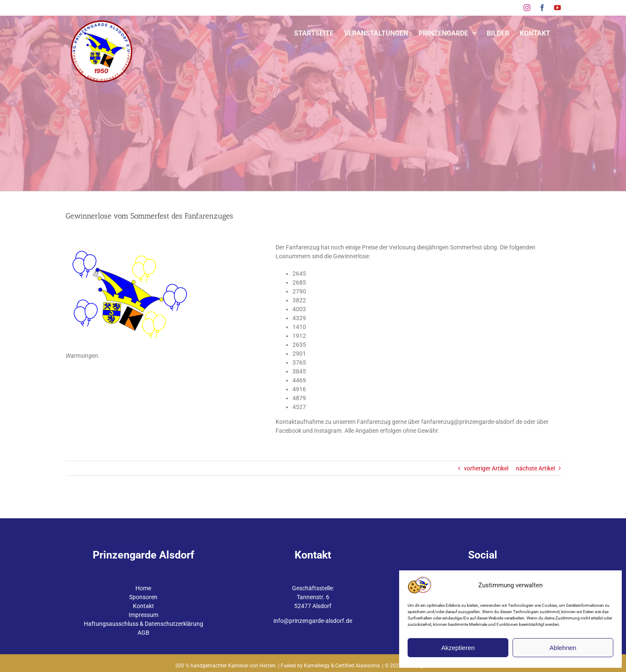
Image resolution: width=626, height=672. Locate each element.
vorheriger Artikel (486, 468)
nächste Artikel (535, 468)
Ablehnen (563, 648)
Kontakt (143, 606)
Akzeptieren (458, 648)
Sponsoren (143, 597)
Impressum (143, 615)
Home (143, 588)
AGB (143, 633)
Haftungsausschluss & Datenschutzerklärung (143, 624)
